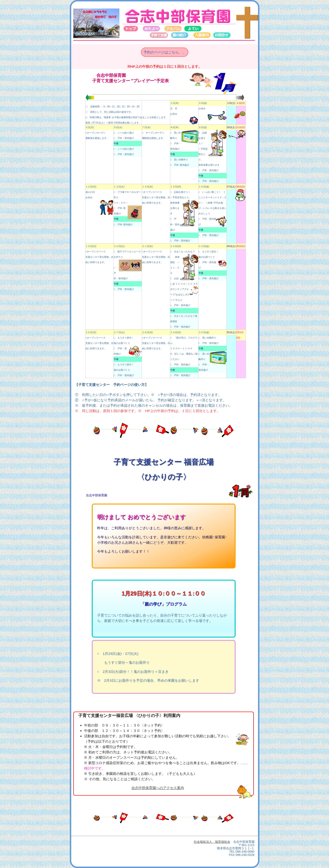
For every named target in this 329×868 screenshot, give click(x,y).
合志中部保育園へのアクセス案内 (158, 788)
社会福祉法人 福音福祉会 (212, 842)
